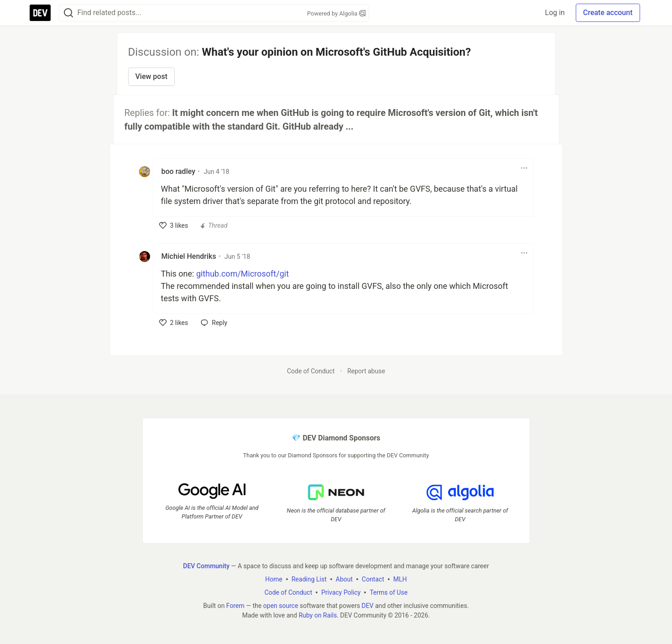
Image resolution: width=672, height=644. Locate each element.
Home (274, 579)
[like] (174, 225)
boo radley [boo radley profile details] (179, 171)
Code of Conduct (311, 371)
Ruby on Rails (318, 615)
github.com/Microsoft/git (242, 274)
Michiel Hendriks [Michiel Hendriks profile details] (189, 256)
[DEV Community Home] (40, 13)
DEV (368, 606)
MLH (400, 579)
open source (281, 606)
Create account (608, 13)
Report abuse (366, 371)
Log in (555, 13)
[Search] (68, 13)
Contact (373, 579)
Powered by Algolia (336, 13)
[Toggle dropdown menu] (524, 168)
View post (151, 76)
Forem (235, 606)
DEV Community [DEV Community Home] (206, 566)
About (344, 579)
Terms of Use (388, 592)
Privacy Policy (341, 592)
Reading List (309, 579)
